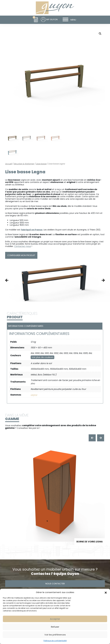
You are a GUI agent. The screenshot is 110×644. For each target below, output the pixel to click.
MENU (68, 20)
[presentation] (92, 438)
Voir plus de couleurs (42, 357)
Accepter (55, 619)
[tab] (54, 326)
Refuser (55, 627)
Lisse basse (41, 164)
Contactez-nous (23, 246)
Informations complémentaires (26, 326)
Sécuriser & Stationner (24, 164)
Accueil (9, 164)
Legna (34, 395)
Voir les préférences (55, 635)
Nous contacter (55, 584)
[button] (106, 592)
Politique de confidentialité (55, 641)
